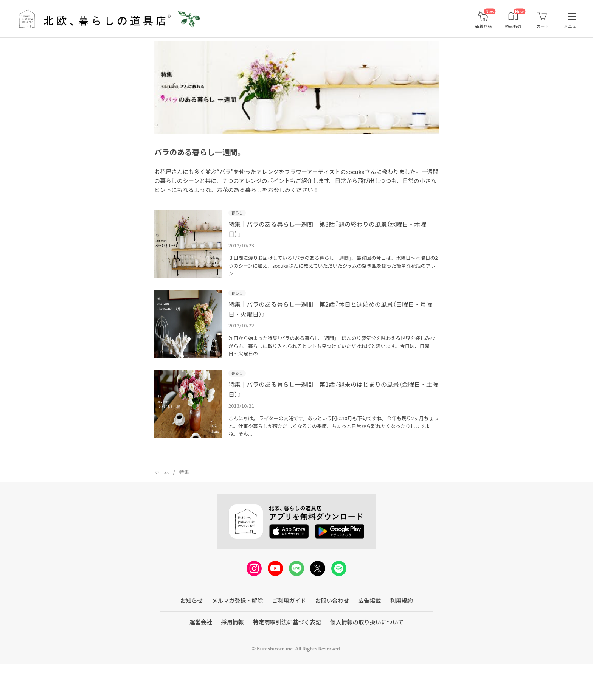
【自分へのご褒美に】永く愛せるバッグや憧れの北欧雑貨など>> (90, 46)
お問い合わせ (332, 630)
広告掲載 (369, 630)
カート (543, 26)
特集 (184, 501)
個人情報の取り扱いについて (367, 651)
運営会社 (201, 651)
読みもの (513, 26)
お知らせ (192, 630)
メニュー (572, 26)
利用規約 (401, 630)
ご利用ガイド (289, 630)
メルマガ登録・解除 (237, 630)
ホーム (162, 501)
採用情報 (233, 651)
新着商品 (483, 26)
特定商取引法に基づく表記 (287, 651)
